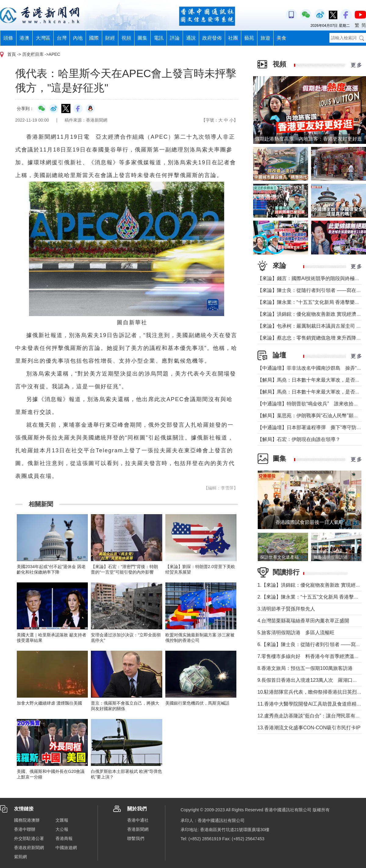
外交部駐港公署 (29, 838)
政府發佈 (212, 38)
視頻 (126, 38)
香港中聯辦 (25, 829)
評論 (175, 38)
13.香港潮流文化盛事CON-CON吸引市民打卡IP (309, 728)
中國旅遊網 (66, 848)
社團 (233, 38)
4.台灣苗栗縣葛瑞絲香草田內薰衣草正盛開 (303, 621)
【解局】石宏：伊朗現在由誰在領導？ (299, 439)
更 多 (356, 65)
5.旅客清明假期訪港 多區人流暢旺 (296, 633)
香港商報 (64, 838)
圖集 (142, 38)
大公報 (62, 829)
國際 (94, 38)
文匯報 (62, 820)
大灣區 (43, 38)
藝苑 (249, 38)
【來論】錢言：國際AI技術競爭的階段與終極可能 (311, 278)
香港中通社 (138, 820)
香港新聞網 (138, 829)
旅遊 (265, 38)
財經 (110, 38)
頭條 (8, 38)
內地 (78, 38)
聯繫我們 (136, 838)
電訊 (159, 38)
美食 (282, 38)
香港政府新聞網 (29, 848)
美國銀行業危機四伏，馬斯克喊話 (197, 703)
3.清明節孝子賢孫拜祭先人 (286, 609)
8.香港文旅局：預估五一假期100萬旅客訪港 (305, 668)
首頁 (12, 54)
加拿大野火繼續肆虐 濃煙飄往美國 (49, 703)
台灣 (62, 38)
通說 (191, 38)
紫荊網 (20, 857)
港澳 (24, 38)
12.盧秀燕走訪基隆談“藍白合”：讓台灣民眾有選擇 (311, 716)
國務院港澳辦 (27, 820)
